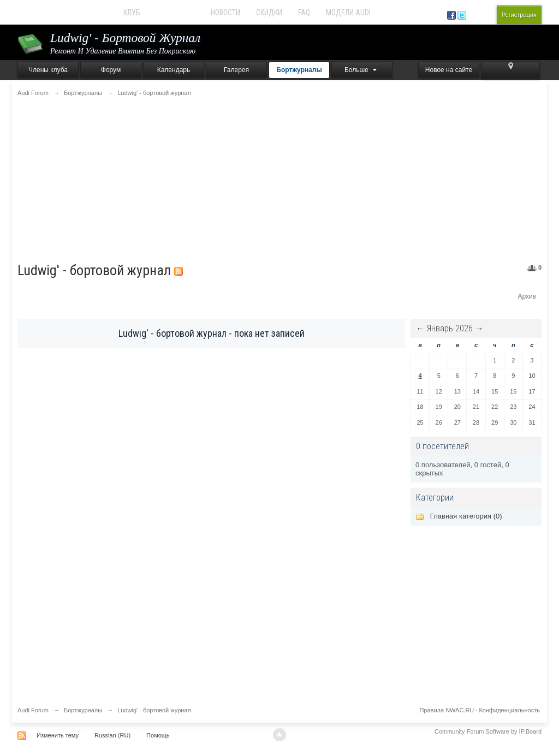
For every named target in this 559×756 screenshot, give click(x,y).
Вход (483, 15)
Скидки (269, 13)
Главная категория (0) (466, 516)
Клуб (132, 13)
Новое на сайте (449, 70)
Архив (527, 296)
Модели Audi (348, 13)
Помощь (158, 735)
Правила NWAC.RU (447, 710)
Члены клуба (48, 70)
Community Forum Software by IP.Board (488, 731)
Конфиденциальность (509, 710)
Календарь (174, 70)
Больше (362, 70)
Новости (225, 13)
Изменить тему (58, 735)
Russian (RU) (112, 735)
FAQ (304, 13)
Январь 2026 (450, 328)
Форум (111, 70)
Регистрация (519, 15)
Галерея (236, 70)
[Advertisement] (279, 180)
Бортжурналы (299, 70)
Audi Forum (176, 13)
